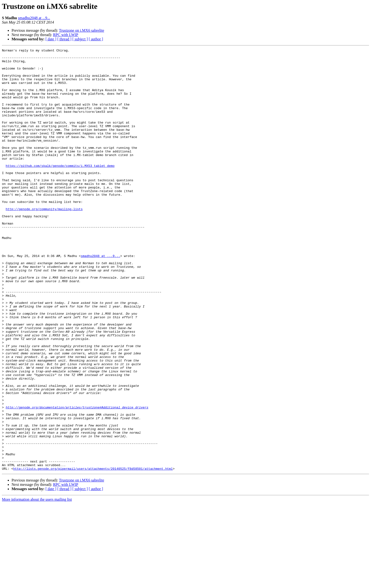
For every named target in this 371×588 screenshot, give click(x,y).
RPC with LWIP (66, 35)
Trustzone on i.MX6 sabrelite (82, 30)
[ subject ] (80, 39)
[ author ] (96, 39)
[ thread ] (64, 39)
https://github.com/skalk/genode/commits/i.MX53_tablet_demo (60, 189)
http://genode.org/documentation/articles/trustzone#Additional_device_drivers (77, 479)
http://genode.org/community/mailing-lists (44, 241)
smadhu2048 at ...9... (34, 18)
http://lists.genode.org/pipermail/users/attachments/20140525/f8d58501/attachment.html (93, 553)
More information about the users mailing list (37, 584)
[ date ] (51, 39)
